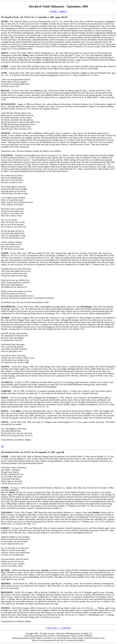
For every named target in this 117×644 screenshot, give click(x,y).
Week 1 (55, 11)
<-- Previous (65, 628)
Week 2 (63, 11)
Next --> (56, 628)
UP (49, 628)
